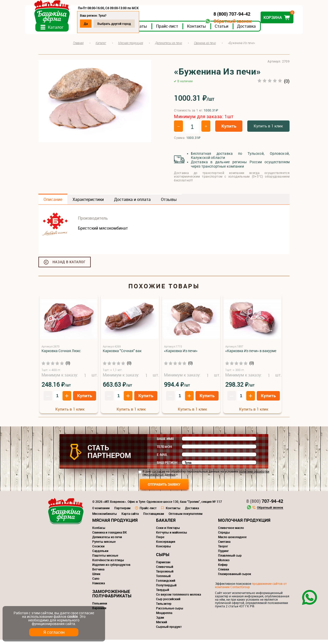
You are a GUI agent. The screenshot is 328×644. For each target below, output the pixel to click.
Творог (223, 550)
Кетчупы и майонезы (172, 537)
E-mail (162, 459)
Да (99, 24)
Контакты (210, 30)
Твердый (163, 594)
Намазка (99, 587)
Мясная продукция (115, 524)
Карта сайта (130, 518)
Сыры (163, 559)
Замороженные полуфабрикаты (112, 598)
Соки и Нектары (168, 532)
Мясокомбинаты (105, 518)
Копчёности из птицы (108, 564)
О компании (101, 512)
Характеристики (88, 204)
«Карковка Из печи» (181, 355)
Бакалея (166, 524)
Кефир (223, 569)
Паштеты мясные (105, 560)
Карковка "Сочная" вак (122, 355)
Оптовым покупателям (186, 518)
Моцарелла (164, 617)
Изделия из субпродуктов (111, 569)
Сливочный (165, 571)
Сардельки (100, 555)
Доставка (260, 30)
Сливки (224, 574)
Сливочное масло (231, 532)
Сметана (224, 546)
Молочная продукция (244, 524)
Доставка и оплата (132, 204)
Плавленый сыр (230, 560)
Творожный (165, 576)
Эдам (160, 622)
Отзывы (169, 204)
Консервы (163, 550)
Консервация (166, 546)
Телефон (164, 451)
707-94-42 (265, 505)
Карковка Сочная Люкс (61, 355)
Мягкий (162, 626)
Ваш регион (167, 467)
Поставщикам (154, 518)
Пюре (160, 541)
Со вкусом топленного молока (178, 599)
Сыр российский (168, 603)
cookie (72, 616)
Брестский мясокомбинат (103, 232)
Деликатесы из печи (107, 541)
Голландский (166, 585)
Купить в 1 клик (268, 130)
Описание (53, 204)
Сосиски (98, 550)
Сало (96, 583)
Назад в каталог (69, 266)
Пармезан (163, 566)
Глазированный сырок (235, 578)
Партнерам (122, 512)
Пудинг (223, 555)
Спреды (224, 537)
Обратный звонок (219, 21)
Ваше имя (165, 443)
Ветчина (98, 574)
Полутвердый (166, 589)
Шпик (96, 578)
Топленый (163, 580)
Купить (229, 131)
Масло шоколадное (232, 541)
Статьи (235, 30)
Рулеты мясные (104, 546)
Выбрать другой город (127, 24)
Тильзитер (164, 608)
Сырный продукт (169, 631)
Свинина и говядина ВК (110, 537)
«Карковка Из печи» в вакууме (251, 355)
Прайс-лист (180, 30)
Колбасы (99, 532)
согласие (159, 476)
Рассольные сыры (170, 612)
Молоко (224, 564)
